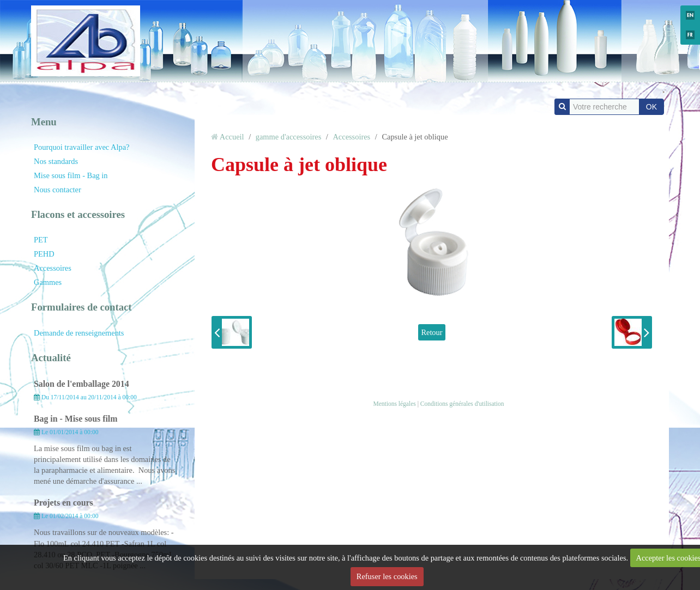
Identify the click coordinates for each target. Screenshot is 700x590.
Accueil (232, 137)
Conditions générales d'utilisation (462, 404)
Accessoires (53, 268)
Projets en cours (64, 503)
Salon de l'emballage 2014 (82, 384)
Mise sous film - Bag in (71, 175)
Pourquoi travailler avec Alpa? (82, 147)
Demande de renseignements (79, 333)
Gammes (48, 282)
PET (41, 240)
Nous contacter (58, 190)
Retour (432, 332)
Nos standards (56, 161)
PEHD (44, 254)
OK (651, 107)
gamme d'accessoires (288, 137)
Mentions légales (394, 404)
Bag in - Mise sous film (76, 419)
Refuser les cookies (387, 576)
